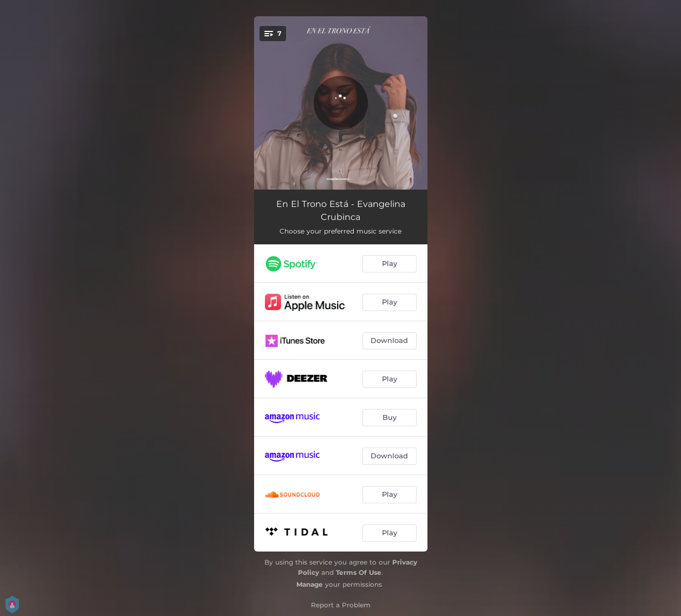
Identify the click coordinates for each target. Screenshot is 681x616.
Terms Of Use (359, 572)
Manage (310, 584)
